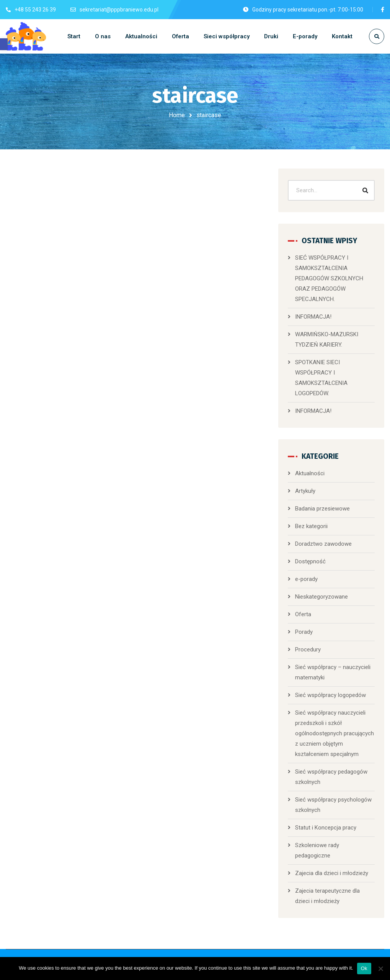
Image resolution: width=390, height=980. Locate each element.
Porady (304, 632)
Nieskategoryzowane (321, 597)
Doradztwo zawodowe (323, 544)
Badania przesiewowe (322, 509)
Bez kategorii (311, 526)
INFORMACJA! (313, 317)
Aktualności (310, 473)
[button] (4, 44)
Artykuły (305, 491)
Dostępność (310, 561)
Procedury (308, 650)
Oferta (303, 614)
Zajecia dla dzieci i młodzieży (332, 873)
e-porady (306, 579)
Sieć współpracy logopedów (330, 695)
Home (177, 115)
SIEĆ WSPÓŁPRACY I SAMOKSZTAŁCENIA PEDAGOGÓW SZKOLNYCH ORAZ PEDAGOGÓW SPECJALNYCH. (329, 278)
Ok (364, 968)
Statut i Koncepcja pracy (326, 828)
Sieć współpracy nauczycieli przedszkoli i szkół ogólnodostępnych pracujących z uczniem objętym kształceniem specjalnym (335, 733)
